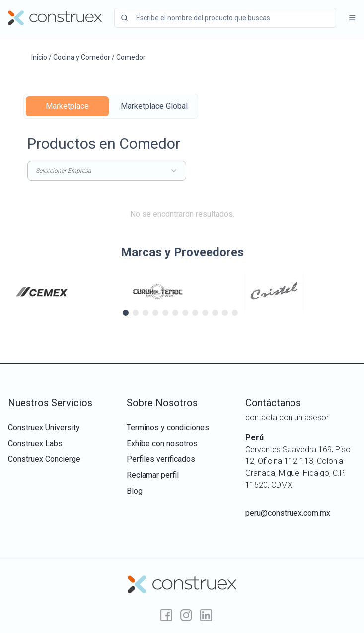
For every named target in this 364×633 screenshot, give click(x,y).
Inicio (39, 57)
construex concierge (44, 459)
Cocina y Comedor (82, 57)
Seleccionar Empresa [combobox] (107, 171)
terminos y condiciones (168, 427)
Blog (135, 491)
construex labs (35, 443)
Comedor (131, 57)
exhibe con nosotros (162, 443)
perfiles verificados (161, 459)
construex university (44, 427)
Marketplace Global (154, 106)
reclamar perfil (153, 475)
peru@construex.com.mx (288, 513)
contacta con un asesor (287, 417)
